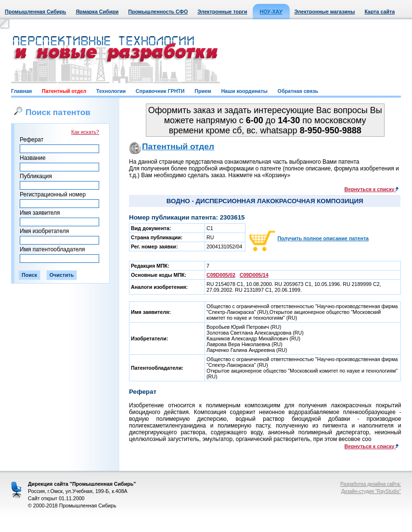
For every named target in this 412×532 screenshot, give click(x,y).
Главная (21, 91)
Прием (203, 91)
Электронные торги (222, 12)
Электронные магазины (325, 12)
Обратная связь (298, 91)
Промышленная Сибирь (35, 12)
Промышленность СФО (158, 12)
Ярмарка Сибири (97, 12)
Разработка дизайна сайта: (371, 484)
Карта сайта (380, 12)
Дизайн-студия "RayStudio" (371, 491)
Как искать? (85, 132)
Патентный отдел (64, 91)
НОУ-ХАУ (271, 12)
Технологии (111, 91)
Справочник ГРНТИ (160, 91)
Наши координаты (244, 91)
